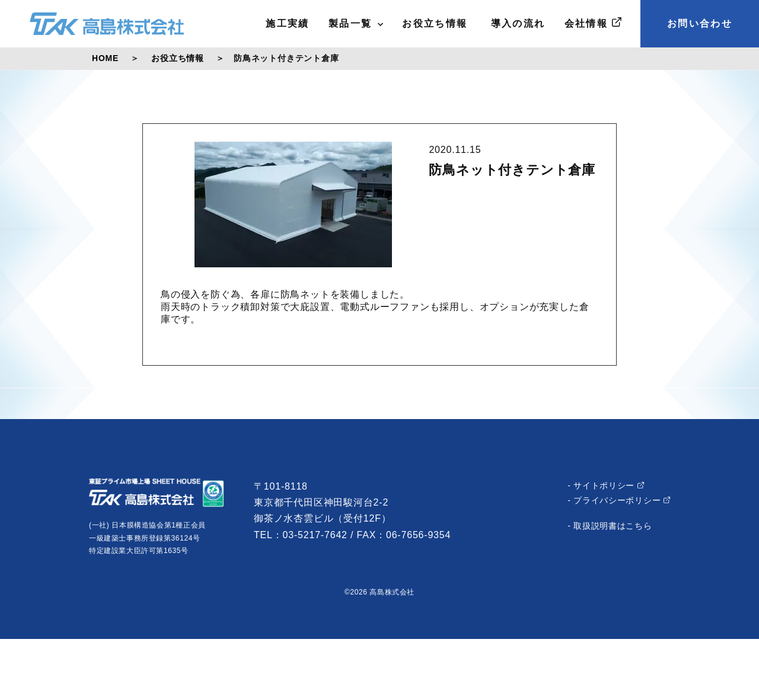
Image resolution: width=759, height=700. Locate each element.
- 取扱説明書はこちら (610, 526)
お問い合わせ (700, 23)
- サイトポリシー (606, 485)
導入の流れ (516, 23)
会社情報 (593, 23)
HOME (105, 58)
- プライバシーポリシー (619, 500)
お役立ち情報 (435, 23)
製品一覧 (356, 23)
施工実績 (288, 23)
